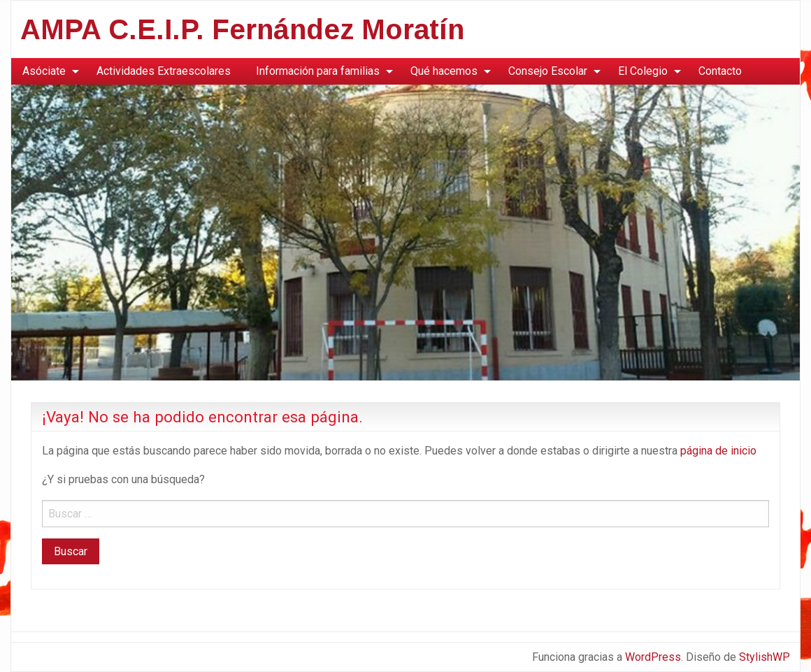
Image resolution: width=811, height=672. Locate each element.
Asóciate (44, 71)
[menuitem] (47, 71)
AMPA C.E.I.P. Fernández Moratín (242, 29)
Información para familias (318, 71)
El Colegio (643, 71)
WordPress (653, 657)
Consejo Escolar (548, 71)
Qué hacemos (444, 71)
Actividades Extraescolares (164, 71)
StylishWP (765, 657)
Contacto (720, 71)
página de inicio (718, 451)
